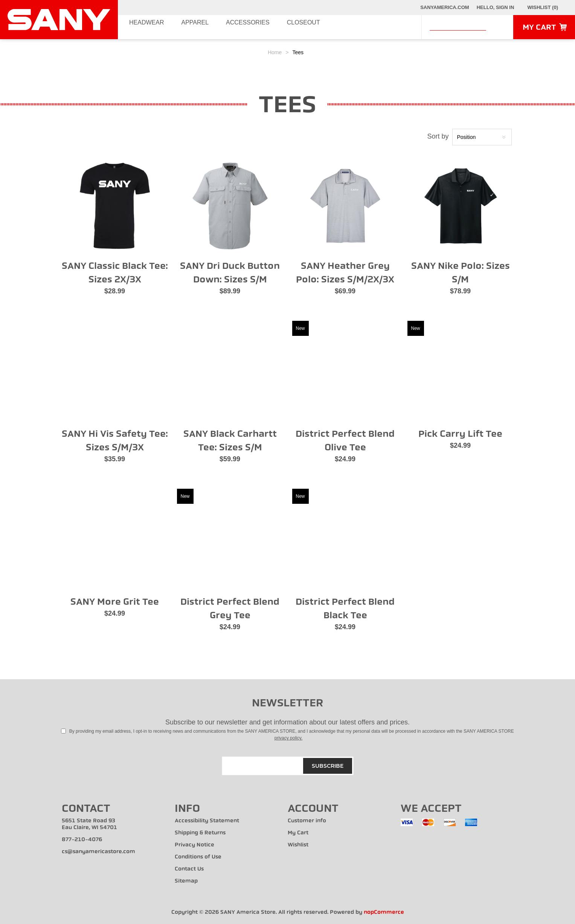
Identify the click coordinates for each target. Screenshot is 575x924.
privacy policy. (288, 738)
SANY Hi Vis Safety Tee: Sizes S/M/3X (115, 441)
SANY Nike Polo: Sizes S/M (461, 273)
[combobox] (458, 26)
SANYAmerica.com (445, 7)
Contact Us (189, 869)
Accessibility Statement (207, 821)
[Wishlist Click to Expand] (543, 8)
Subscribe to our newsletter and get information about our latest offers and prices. (287, 722)
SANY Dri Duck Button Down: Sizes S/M (230, 273)
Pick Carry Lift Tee (460, 434)
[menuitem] (118, 824)
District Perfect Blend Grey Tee (230, 608)
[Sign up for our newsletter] (288, 766)
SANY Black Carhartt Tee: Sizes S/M (230, 441)
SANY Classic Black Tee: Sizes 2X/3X (115, 273)
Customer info (307, 821)
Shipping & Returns (200, 833)
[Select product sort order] (482, 137)
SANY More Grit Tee (115, 602)
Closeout (308, 27)
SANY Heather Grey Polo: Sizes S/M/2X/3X (345, 273)
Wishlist (298, 845)
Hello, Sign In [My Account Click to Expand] (496, 7)
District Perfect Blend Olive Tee (345, 441)
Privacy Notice (194, 845)
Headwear (145, 27)
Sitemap (186, 881)
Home (275, 52)
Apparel (196, 27)
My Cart (298, 833)
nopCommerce (384, 912)
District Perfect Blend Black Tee (345, 608)
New (300, 328)
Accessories (250, 27)
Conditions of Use (198, 857)
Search (497, 27)
